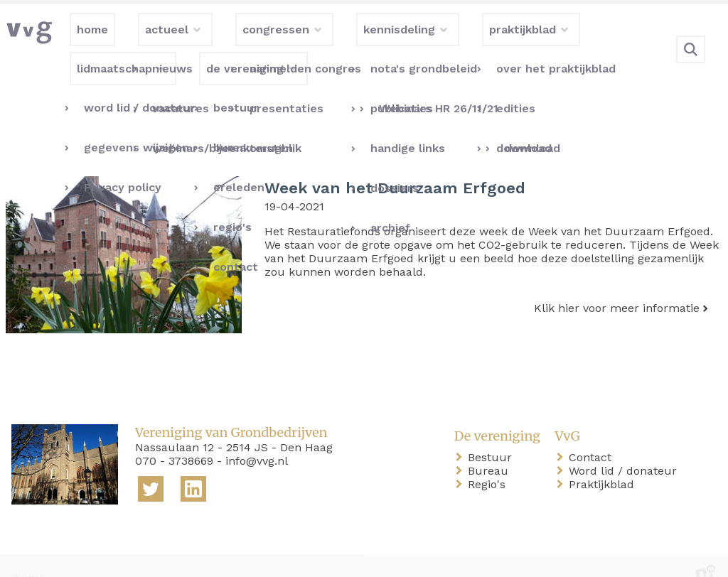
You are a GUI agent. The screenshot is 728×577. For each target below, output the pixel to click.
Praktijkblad (604, 462)
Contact (593, 435)
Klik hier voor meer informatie (617, 285)
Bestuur (493, 435)
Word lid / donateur (626, 448)
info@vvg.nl (257, 438)
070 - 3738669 (174, 438)
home (30, 555)
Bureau (491, 448)
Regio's (489, 462)
